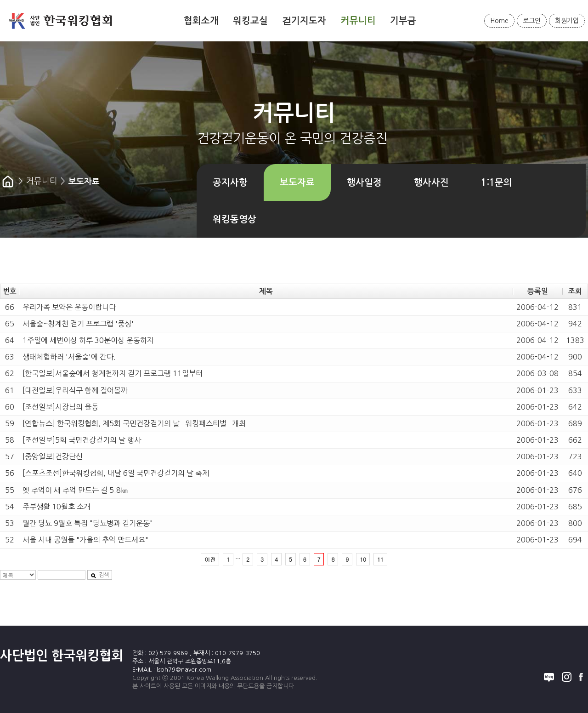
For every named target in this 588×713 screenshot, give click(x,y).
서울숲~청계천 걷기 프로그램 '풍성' (78, 324)
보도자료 (297, 183)
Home (499, 21)
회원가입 (567, 21)
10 (363, 559)
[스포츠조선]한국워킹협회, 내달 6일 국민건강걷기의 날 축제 (116, 473)
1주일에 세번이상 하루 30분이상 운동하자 (88, 340)
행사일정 (364, 183)
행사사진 (431, 183)
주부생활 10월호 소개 (57, 507)
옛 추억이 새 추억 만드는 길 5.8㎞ (75, 490)
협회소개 (201, 21)
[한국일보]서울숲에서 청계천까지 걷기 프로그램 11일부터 (113, 373)
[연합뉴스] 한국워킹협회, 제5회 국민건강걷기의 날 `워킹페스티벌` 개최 (134, 423)
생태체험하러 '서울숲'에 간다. (69, 357)
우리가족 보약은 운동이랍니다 (69, 307)
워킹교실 (250, 21)
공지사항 (230, 183)
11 (380, 559)
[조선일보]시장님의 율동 (60, 407)
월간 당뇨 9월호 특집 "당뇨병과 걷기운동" (88, 523)
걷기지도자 (304, 21)
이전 (210, 559)
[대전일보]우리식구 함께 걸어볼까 (75, 390)
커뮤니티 (358, 21)
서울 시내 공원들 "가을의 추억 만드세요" (85, 540)
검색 (100, 575)
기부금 (403, 21)
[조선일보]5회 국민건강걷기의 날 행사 (82, 440)
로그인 (532, 21)
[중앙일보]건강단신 (53, 456)
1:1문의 (497, 183)
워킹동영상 (235, 219)
